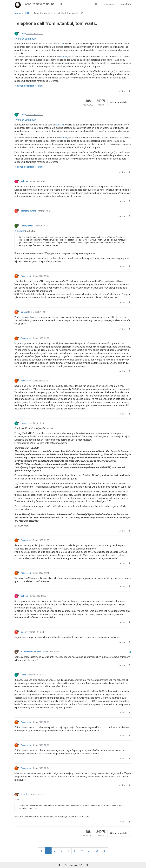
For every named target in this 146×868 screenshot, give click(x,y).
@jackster (20, 231)
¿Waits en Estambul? (25, 39)
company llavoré (28, 211)
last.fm (60, 44)
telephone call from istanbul (29, 86)
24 (89, 851)
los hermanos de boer (31, 652)
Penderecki (26, 276)
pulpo (23, 632)
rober (23, 34)
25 (97, 851)
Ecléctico (25, 794)
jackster (24, 181)
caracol (24, 312)
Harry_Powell (27, 226)
